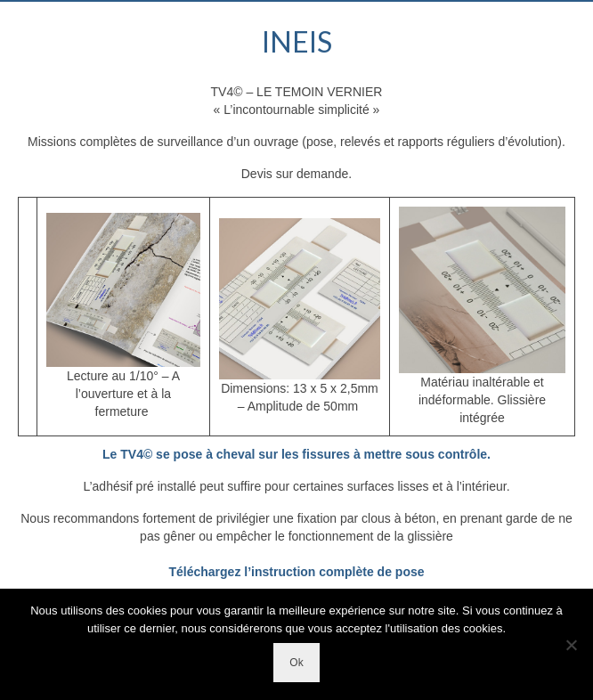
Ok (296, 663)
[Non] (571, 645)
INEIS (297, 41)
